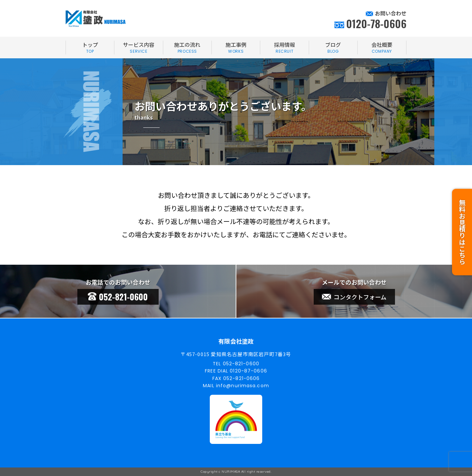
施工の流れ (187, 48)
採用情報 (284, 48)
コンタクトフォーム (354, 297)
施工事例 (236, 48)
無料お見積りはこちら (462, 229)
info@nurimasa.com (243, 386)
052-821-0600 (118, 297)
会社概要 (382, 48)
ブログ (333, 48)
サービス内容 (138, 48)
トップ (90, 48)
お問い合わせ (391, 13)
